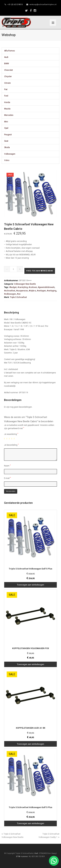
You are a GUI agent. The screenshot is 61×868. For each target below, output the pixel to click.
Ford (6, 96)
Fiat (6, 89)
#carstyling (23, 287)
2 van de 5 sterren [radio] (7, 439)
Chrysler (8, 76)
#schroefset (10, 291)
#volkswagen (10, 294)
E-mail (7, 478)
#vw (19, 294)
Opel (6, 128)
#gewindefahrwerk (46, 287)
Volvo (7, 160)
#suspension (22, 291)
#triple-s (32, 291)
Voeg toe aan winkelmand (40, 271)
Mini (6, 122)
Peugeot (8, 135)
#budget (13, 287)
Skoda (7, 147)
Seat (6, 141)
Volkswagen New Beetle (25, 284)
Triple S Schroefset (18, 297)
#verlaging (52, 291)
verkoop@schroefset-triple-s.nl (43, 5)
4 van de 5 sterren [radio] (12, 439)
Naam (7, 466)
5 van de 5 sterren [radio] (15, 439)
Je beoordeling (11, 445)
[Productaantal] (13, 269)
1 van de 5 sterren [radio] (5, 439)
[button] (54, 861)
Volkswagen (10, 154)
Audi (6, 57)
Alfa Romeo (10, 51)
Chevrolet (9, 70)
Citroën (7, 83)
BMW (7, 64)
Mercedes (9, 115)
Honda (7, 102)
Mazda (7, 109)
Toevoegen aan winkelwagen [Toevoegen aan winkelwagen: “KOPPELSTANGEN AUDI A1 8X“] (30, 744)
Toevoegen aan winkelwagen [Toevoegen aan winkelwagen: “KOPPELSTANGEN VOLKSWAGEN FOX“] (30, 664)
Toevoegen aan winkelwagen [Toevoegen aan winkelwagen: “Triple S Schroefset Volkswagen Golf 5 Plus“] (30, 585)
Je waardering (11, 434)
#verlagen (41, 291)
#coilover (33, 287)
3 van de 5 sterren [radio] (10, 439)
